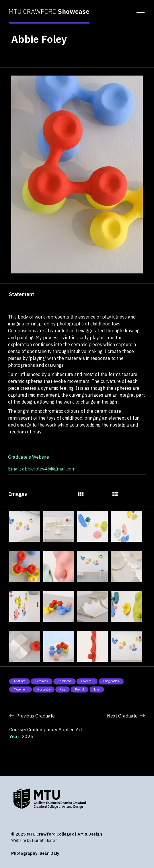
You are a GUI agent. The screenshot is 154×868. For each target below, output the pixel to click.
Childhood (64, 681)
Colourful (87, 681)
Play (62, 689)
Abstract (20, 681)
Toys (97, 689)
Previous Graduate (32, 716)
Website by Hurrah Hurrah (34, 840)
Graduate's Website (29, 457)
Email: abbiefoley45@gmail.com (42, 469)
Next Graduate (126, 716)
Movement (21, 689)
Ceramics (42, 681)
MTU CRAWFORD (49, 11)
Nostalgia (44, 689)
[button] (139, 11)
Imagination (111, 681)
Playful (80, 689)
